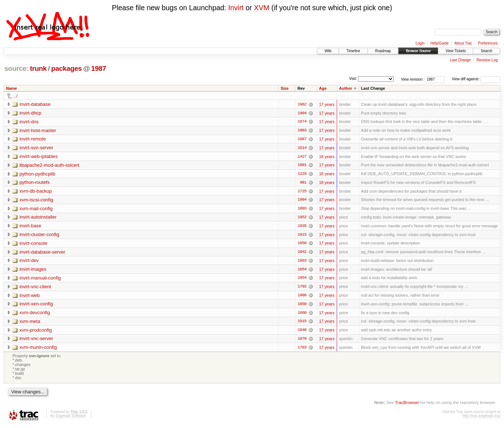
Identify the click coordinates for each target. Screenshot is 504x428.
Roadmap (383, 51)
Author (346, 88)
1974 (302, 122)
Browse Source (418, 51)
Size (285, 88)
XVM (262, 8)
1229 (302, 174)
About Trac (463, 43)
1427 (302, 157)
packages (66, 68)
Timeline (353, 51)
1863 (302, 262)
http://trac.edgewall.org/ (481, 418)
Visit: (353, 79)
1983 (302, 131)
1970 (302, 341)
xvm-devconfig (35, 314)
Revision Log (487, 60)
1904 (302, 113)
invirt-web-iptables (39, 157)
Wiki (328, 51)
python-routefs (34, 183)
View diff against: (476, 79)
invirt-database (35, 104)
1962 (302, 104)
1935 (302, 227)
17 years (327, 104)
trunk (38, 68)
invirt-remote (32, 139)
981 (303, 183)
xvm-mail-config (36, 209)
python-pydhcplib (37, 174)
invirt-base (30, 227)
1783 (302, 350)
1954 (302, 279)
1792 (302, 288)
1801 (302, 166)
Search (486, 51)
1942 (302, 253)
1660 (302, 315)
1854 (302, 271)
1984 (302, 201)
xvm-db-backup (36, 192)
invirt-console (33, 244)
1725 (302, 192)
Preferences (488, 43)
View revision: (412, 79)
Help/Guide (439, 43)
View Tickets (456, 51)
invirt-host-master (38, 130)
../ (16, 96)
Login (420, 43)
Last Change (460, 60)
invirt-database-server (42, 253)
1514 (302, 148)
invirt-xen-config (36, 306)
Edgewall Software (71, 418)
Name (12, 88)
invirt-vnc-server (36, 341)
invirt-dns (29, 122)
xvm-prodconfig (36, 332)
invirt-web (30, 297)
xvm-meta (30, 323)
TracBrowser (407, 404)
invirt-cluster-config (39, 236)
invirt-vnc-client (35, 288)
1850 (302, 306)
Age (323, 88)
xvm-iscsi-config (36, 200)
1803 (302, 209)
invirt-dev (29, 262)
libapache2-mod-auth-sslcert (49, 165)
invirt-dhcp (30, 113)
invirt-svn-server (36, 148)
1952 (302, 218)
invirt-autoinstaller (38, 218)
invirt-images (33, 271)
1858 (302, 244)
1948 (302, 332)
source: (16, 68)
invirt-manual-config (40, 279)
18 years (327, 157)
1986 (302, 297)
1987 (99, 68)
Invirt (236, 8)
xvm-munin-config (38, 349)
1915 (302, 236)
